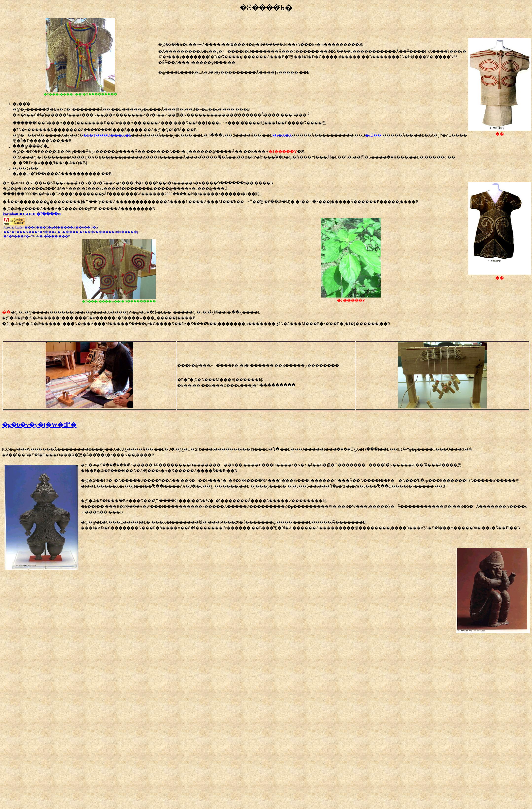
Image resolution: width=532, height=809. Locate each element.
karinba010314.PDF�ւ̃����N (32, 214)
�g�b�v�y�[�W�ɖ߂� (39, 425)
